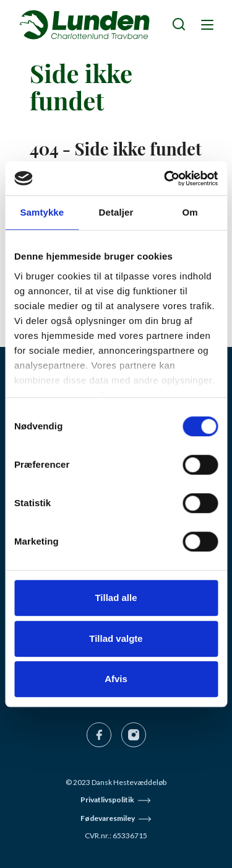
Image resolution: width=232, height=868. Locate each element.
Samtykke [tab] (42, 212)
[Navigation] (206, 24)
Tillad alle (116, 598)
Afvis (116, 679)
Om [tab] (190, 212)
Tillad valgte (116, 638)
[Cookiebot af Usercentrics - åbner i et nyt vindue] (165, 178)
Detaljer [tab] (116, 212)
